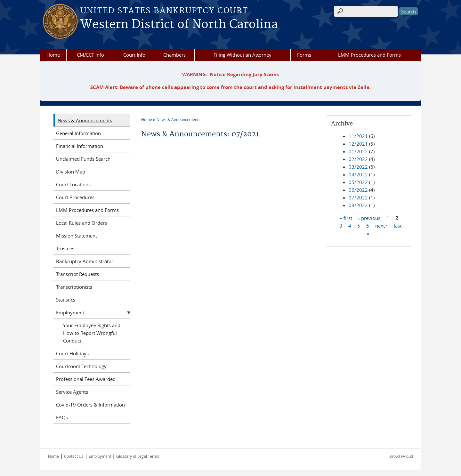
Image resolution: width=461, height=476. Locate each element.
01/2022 (358, 151)
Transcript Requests (77, 274)
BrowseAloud (401, 456)
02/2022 (358, 159)
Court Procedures (75, 197)
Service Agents (72, 392)
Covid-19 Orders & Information (90, 405)
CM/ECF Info (90, 55)
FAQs (62, 417)
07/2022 (358, 198)
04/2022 (358, 174)
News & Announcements (178, 119)
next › (381, 225)
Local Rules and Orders (81, 223)
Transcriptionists (74, 287)
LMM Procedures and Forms (369, 55)
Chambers (174, 55)
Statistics (66, 300)
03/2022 (358, 167)
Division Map (71, 172)
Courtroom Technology (81, 366)
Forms (304, 55)
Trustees (65, 248)
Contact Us (74, 456)
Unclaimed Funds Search (83, 159)
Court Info (134, 55)
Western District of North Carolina (179, 25)
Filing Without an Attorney (243, 55)
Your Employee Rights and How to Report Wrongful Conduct (92, 333)
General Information (78, 133)
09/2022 (358, 205)
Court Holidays (72, 353)
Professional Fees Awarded (86, 379)
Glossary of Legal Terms (138, 456)
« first (346, 218)
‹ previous (369, 218)
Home (53, 55)
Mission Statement (77, 236)
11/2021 (358, 136)
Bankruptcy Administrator (85, 261)
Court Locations (73, 184)
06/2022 (358, 190)
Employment (70, 312)
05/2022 (358, 182)
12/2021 (358, 144)
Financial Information (80, 146)
